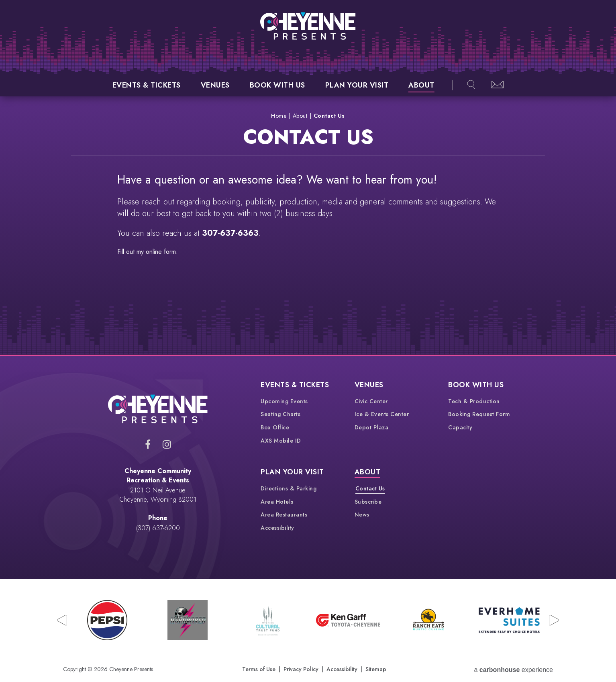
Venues (215, 85)
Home (279, 116)
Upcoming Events (284, 401)
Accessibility (277, 528)
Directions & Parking (289, 488)
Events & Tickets (147, 85)
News (362, 515)
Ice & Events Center (382, 414)
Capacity (460, 427)
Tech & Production (474, 401)
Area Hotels (277, 502)
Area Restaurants (284, 515)
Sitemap (376, 669)
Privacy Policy (301, 669)
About (421, 85)
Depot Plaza (372, 427)
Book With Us (277, 85)
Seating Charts (280, 414)
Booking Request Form (479, 414)
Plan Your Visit (357, 85)
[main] (308, 226)
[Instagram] (167, 444)
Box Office (275, 427)
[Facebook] (148, 444)
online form (161, 252)
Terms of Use (259, 669)
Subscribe (368, 502)
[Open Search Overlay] (471, 85)
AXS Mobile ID (281, 441)
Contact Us (370, 488)
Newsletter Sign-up (498, 85)
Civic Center (371, 401)
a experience (513, 669)
